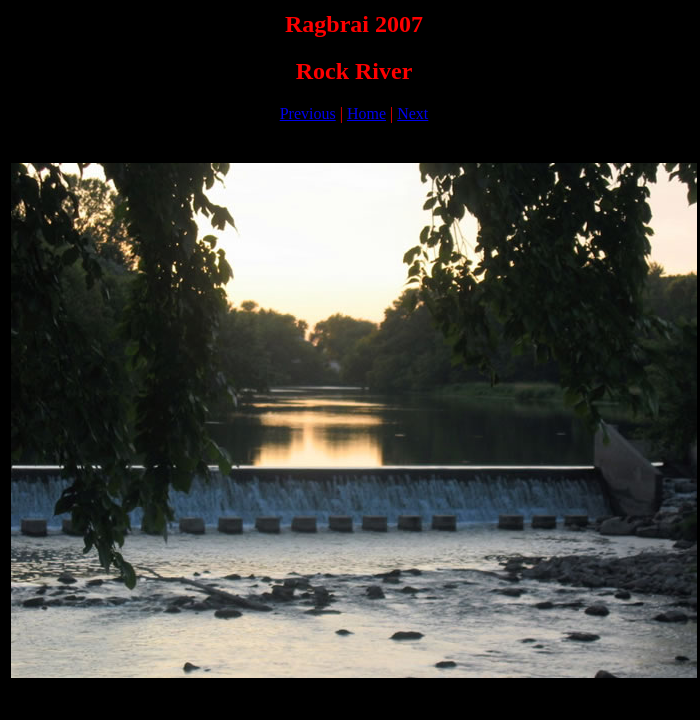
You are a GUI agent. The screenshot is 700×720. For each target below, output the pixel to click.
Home (366, 113)
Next (412, 113)
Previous (308, 113)
